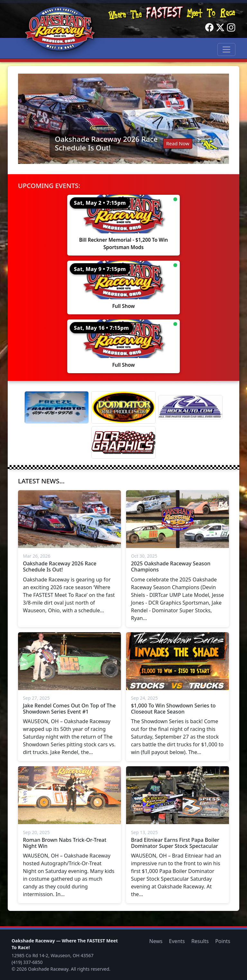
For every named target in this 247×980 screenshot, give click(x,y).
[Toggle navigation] (226, 49)
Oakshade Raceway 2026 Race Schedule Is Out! (106, 143)
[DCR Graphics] (123, 442)
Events (177, 941)
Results (200, 941)
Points (223, 941)
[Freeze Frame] (57, 407)
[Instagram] (231, 28)
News (156, 941)
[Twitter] (220, 28)
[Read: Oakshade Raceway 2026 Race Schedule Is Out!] (123, 119)
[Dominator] (123, 407)
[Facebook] (209, 28)
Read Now (178, 143)
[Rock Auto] (190, 407)
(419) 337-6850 (27, 962)
